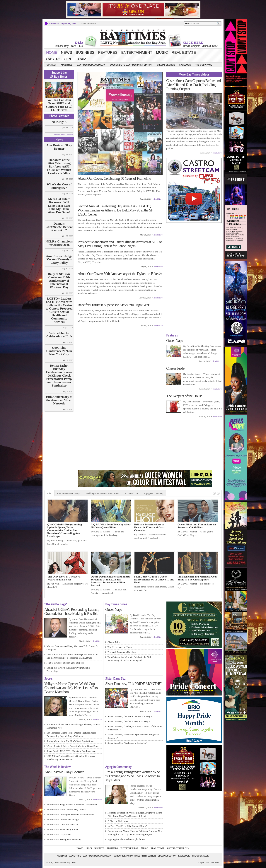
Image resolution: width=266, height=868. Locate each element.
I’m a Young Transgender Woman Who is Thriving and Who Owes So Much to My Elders (133, 776)
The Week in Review (57, 767)
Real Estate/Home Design (69, 493)
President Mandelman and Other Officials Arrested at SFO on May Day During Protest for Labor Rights (120, 244)
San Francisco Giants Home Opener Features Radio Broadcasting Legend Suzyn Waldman (71, 734)
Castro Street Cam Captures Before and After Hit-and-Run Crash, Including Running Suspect (193, 85)
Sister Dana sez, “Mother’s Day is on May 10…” (131, 721)
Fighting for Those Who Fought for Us (126, 839)
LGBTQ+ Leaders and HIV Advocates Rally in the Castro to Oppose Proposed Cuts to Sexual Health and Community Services (59, 310)
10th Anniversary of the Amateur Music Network (59, 400)
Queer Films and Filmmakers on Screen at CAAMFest (197, 526)
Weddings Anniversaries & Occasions (103, 493)
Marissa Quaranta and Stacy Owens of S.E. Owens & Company (72, 648)
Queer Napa (175, 341)
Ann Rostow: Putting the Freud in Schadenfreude (70, 815)
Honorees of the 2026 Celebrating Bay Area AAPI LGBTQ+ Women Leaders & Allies (59, 167)
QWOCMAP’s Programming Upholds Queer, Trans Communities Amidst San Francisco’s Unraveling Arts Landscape (65, 530)
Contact (51, 65)
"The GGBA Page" (56, 604)
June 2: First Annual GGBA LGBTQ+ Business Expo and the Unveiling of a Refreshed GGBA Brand (72, 656)
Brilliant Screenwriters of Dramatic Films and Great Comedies (150, 527)
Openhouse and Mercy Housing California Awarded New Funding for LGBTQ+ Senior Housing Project (135, 833)
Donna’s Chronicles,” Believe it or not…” (59, 227)
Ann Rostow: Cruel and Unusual (62, 825)
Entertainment (137, 52)
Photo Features (59, 116)
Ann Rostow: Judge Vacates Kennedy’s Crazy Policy (59, 259)
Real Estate (184, 52)
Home (52, 52)
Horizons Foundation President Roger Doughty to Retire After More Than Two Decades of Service (135, 814)
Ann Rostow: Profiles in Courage (63, 820)
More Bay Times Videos (194, 75)
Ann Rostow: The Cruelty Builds (62, 829)
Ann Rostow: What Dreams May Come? (66, 810)
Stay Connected (88, 24)
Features (108, 52)
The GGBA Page (204, 65)
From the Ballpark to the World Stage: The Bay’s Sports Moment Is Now (73, 726)
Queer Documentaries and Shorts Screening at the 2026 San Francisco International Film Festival (110, 581)
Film (49, 493)
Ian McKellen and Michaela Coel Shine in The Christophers (197, 578)
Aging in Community (154, 493)
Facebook (185, 65)
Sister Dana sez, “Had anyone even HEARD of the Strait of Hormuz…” (135, 728)
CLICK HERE (193, 43)
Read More (158, 199)
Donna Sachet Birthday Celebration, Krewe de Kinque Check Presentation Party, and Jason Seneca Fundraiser (59, 376)
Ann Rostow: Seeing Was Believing (64, 839)
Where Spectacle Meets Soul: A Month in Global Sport (73, 746)
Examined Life (132, 493)
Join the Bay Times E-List (69, 46)
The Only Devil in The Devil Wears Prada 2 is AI (64, 578)
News (66, 52)
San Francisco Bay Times (64, 862)
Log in (201, 862)
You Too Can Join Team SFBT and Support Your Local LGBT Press (59, 105)
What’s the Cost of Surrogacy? (59, 186)
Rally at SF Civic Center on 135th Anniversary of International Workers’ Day (59, 281)
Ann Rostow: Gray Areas (59, 834)
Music (162, 52)
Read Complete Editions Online (200, 46)
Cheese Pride (175, 368)
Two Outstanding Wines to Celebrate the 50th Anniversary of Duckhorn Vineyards (129, 659)
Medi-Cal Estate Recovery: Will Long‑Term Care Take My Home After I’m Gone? (59, 206)
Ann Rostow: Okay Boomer (59, 147)
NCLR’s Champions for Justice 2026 (59, 243)
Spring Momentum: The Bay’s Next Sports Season (71, 741)
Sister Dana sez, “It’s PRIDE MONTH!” (133, 684)
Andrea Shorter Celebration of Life (59, 335)
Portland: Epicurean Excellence (123, 652)
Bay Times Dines (116, 604)
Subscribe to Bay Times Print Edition (131, 65)
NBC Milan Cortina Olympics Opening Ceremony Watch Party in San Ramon (71, 758)
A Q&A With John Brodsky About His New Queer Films (111, 526)
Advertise (67, 65)
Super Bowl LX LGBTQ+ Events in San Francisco (71, 751)
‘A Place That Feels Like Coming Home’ (127, 826)
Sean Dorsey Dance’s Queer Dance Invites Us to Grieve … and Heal (154, 580)
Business (85, 52)
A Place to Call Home (118, 821)
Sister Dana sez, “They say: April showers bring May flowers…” (133, 736)
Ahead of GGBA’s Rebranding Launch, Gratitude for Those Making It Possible (72, 611)
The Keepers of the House (184, 396)
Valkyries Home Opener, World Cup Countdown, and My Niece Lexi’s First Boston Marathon (71, 688)
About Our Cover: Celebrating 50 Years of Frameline (114, 178)
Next (218, 493)
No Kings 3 (59, 122)
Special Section (166, 65)
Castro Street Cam (66, 59)
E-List (79, 43)
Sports (48, 679)
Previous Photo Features (63, 135)
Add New (215, 862)
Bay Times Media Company (91, 65)
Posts (207, 862)
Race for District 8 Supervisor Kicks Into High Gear (113, 305)
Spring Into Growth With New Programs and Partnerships (68, 669)
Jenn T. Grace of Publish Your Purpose (65, 663)
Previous (214, 493)
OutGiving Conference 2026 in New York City (59, 351)
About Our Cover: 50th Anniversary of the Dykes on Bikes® (120, 274)
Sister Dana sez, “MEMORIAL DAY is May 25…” (132, 716)
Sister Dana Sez (115, 679)
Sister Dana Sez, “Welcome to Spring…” (127, 743)
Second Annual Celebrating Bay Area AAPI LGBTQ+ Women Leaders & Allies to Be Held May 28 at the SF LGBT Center (115, 210)
